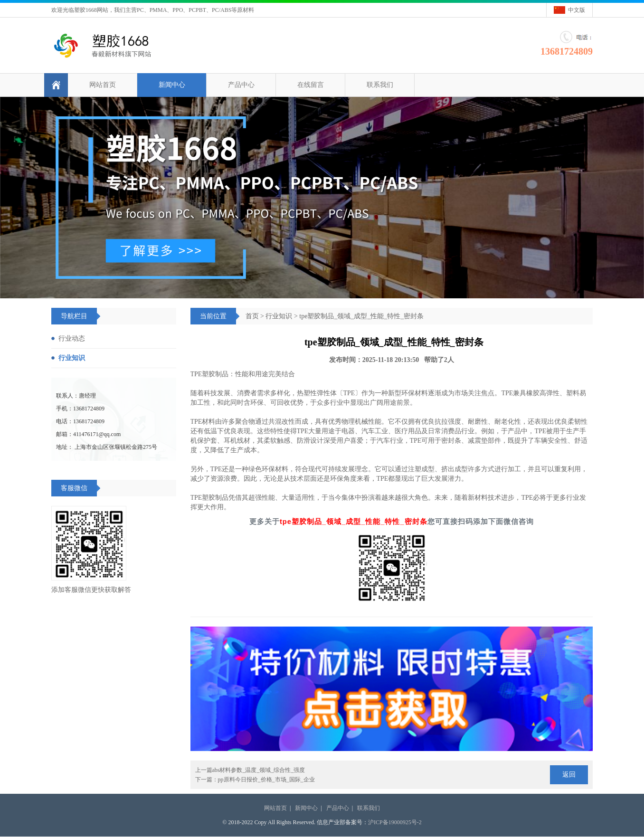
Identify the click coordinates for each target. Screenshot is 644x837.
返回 (569, 775)
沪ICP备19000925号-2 (395, 822)
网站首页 (103, 85)
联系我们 (380, 85)
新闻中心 (172, 85)
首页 (252, 316)
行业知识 (279, 316)
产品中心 (241, 85)
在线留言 (311, 85)
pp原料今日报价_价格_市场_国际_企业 (266, 780)
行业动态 (72, 338)
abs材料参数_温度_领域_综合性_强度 (259, 770)
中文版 (577, 10)
